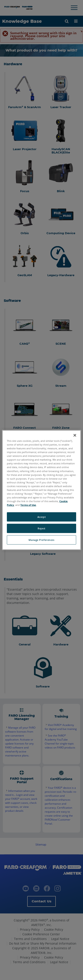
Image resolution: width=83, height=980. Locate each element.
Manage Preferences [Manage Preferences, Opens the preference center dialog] (41, 540)
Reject (41, 528)
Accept (41, 517)
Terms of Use (28, 505)
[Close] (75, 435)
